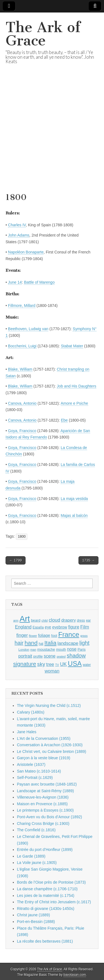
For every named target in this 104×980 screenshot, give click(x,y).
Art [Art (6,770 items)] (25, 619)
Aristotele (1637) (31, 764)
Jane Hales (27, 732)
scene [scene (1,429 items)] (50, 656)
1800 (22, 537)
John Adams (19, 235)
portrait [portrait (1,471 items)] (25, 656)
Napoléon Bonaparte (26, 252)
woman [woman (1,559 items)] (52, 671)
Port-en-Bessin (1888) (36, 922)
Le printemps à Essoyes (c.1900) (45, 810)
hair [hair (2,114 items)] (19, 643)
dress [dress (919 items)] (81, 620)
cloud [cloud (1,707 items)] (54, 620)
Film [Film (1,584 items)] (85, 627)
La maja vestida (74, 499)
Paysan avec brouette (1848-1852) (47, 784)
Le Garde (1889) (31, 856)
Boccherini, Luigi (22, 346)
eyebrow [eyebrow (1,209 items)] (60, 627)
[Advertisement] (52, 135)
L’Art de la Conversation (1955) (44, 738)
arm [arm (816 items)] (16, 620)
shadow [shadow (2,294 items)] (76, 656)
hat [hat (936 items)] (41, 644)
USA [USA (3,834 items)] (75, 664)
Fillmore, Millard (22, 306)
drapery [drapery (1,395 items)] (69, 620)
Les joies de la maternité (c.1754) (46, 896)
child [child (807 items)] (44, 620)
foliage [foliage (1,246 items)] (44, 635)
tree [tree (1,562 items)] (50, 664)
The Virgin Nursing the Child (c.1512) (49, 706)
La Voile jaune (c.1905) (37, 863)
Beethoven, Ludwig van (28, 329)
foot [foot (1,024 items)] (54, 636)
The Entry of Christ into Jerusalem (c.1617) (54, 902)
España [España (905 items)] (38, 627)
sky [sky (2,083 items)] (41, 664)
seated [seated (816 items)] (61, 656)
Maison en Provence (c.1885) (42, 804)
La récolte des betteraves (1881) (45, 941)
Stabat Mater (72, 346)
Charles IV (17, 225)
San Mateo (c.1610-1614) (39, 771)
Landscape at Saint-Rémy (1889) (45, 791)
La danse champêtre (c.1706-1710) (47, 889)
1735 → (88, 560)
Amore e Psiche (74, 403)
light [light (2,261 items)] (84, 643)
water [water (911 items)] (87, 665)
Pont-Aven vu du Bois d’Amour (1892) (50, 817)
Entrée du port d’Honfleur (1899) (45, 850)
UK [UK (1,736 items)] (63, 664)
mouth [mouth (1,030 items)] (61, 649)
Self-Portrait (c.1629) (35, 778)
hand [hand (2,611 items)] (31, 643)
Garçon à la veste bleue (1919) (44, 758)
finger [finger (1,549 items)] (22, 635)
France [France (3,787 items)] (69, 634)
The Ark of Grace (43, 34)
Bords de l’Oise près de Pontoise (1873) (51, 882)
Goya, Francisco (22, 431)
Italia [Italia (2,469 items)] (50, 643)
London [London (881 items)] (24, 649)
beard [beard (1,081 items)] (36, 620)
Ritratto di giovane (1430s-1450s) (46, 909)
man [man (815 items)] (33, 650)
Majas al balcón (74, 515)
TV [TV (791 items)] (57, 665)
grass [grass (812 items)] (84, 636)
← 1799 (16, 560)
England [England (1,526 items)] (23, 627)
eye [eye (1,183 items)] (48, 627)
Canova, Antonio (22, 403)
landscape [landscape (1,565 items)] (68, 643)
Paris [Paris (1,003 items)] (82, 650)
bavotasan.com (75, 975)
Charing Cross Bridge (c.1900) (43, 823)
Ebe (64, 420)
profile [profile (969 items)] (38, 656)
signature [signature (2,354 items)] (25, 664)
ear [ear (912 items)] (88, 620)
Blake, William (20, 369)
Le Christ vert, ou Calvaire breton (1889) (52, 751)
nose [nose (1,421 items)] (72, 649)
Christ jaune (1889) (33, 915)
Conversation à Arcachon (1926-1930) (50, 745)
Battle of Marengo (39, 282)
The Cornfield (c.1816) (36, 830)
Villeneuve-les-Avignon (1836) (43, 797)
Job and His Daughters (77, 386)
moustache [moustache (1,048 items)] (46, 649)
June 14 (15, 282)
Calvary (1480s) (31, 712)
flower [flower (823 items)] (33, 636)
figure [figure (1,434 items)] (74, 627)
